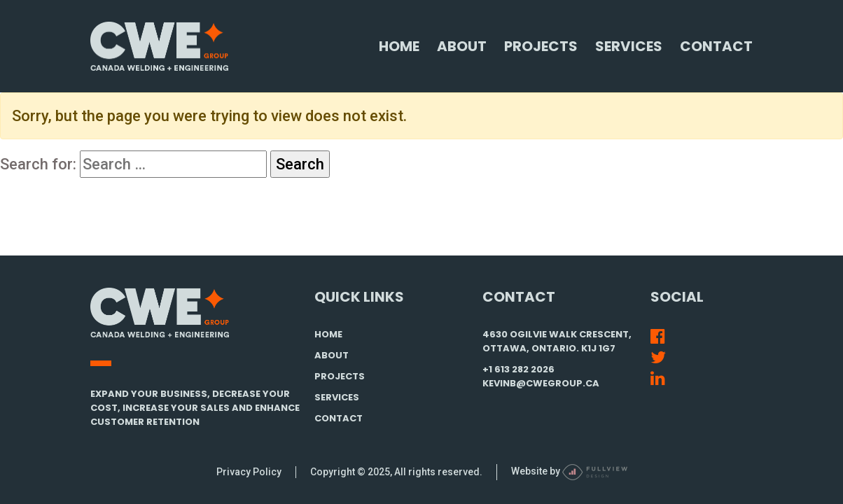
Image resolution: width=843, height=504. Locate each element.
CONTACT (339, 418)
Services (629, 46)
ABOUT (332, 355)
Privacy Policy (249, 472)
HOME (328, 334)
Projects (541, 46)
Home (399, 46)
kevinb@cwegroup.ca (541, 383)
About (462, 46)
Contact (716, 46)
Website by (569, 471)
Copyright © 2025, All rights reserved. (396, 472)
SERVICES (337, 397)
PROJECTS (340, 376)
